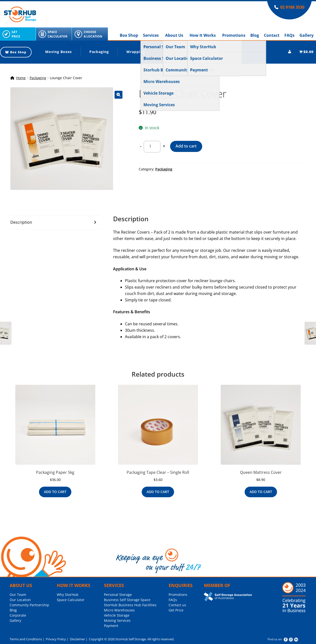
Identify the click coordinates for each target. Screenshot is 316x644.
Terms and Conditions (26, 639)
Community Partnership (29, 605)
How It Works (203, 35)
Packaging (99, 52)
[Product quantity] (152, 147)
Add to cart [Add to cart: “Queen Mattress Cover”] (261, 492)
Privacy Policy (56, 639)
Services (151, 35)
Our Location (20, 600)
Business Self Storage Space (127, 600)
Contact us (177, 605)
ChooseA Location (93, 34)
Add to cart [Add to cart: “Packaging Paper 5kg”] (55, 492)
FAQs (289, 35)
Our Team (18, 595)
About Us (174, 35)
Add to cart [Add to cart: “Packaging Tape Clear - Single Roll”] (158, 492)
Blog (255, 35)
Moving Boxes (59, 52)
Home (21, 78)
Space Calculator (71, 600)
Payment (111, 626)
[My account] (290, 52)
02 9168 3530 (292, 7)
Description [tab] (21, 222)
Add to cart (186, 146)
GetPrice (16, 34)
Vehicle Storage (117, 615)
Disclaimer (77, 639)
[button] (118, 95)
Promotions (234, 35)
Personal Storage (118, 595)
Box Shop (129, 35)
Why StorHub (68, 595)
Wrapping (136, 52)
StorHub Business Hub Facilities (130, 605)
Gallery (306, 35)
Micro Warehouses (119, 610)
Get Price (176, 610)
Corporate (18, 615)
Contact (272, 35)
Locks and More (178, 52)
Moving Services (117, 620)
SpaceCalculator (58, 34)
